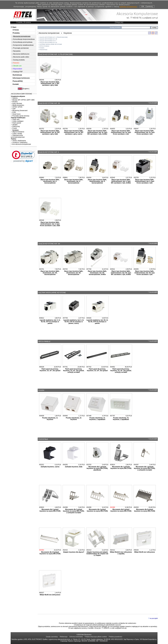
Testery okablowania (19, 141)
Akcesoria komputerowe (22, 36)
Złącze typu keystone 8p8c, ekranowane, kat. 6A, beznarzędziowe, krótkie (97, 273)
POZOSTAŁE (43, 50)
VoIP (13, 109)
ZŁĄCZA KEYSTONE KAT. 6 (48, 41)
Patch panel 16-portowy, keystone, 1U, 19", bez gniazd (97, 370)
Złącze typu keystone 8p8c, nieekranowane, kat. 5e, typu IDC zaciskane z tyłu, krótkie (97, 132)
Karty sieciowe (17, 103)
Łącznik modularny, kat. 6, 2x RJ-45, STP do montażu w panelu (50, 322)
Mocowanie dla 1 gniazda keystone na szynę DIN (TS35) (121, 468)
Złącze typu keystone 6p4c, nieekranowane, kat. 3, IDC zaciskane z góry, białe (50, 84)
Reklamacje (64, 637)
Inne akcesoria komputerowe (21, 144)
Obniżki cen (17, 66)
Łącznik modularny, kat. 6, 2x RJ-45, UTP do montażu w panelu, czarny (74, 322)
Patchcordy (16, 126)
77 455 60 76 (136, 18)
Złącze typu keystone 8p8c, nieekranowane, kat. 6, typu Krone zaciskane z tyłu (145, 181)
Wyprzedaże (18, 69)
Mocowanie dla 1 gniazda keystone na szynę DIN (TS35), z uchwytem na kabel (145, 468)
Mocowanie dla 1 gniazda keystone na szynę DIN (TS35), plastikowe (97, 468)
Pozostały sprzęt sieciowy (20, 116)
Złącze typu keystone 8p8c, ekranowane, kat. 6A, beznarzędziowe (50, 273)
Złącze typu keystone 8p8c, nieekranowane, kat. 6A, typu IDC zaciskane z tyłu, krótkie (121, 273)
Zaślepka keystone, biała (74, 467)
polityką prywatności (128, 6)
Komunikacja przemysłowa (23, 42)
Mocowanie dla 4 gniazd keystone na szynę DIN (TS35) (97, 510)
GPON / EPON (17, 107)
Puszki (14, 128)
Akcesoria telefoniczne (21, 54)
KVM (14, 112)
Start (14, 27)
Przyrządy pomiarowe (21, 48)
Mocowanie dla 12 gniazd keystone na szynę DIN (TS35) (50, 553)
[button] (23, 156)
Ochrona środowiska (76, 637)
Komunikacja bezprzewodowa (24, 39)
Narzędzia (17, 51)
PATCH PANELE (44, 46)
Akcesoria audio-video (21, 57)
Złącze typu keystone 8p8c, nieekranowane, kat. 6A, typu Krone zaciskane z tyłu (145, 273)
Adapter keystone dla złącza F (74, 552)
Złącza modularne (18, 132)
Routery (14, 102)
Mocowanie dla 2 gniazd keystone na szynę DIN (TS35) (50, 510)
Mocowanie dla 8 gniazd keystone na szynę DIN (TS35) (145, 510)
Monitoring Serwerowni (19, 111)
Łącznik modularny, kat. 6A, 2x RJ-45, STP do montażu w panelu (97, 322)
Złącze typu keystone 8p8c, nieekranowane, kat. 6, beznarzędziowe (97, 181)
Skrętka (14, 125)
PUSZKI (42, 48)
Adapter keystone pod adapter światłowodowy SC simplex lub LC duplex (97, 554)
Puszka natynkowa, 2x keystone (74, 419)
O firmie (16, 30)
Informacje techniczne (21, 78)
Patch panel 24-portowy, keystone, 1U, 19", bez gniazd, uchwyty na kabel (121, 371)
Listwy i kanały (17, 134)
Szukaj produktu (19, 60)
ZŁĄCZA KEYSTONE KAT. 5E (48, 39)
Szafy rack (15, 119)
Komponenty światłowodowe (23, 45)
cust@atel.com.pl (150, 18)
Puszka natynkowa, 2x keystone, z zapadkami (97, 419)
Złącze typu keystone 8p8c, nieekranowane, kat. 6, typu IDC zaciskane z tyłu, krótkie (121, 181)
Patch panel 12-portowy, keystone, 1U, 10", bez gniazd (50, 370)
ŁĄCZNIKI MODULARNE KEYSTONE (51, 44)
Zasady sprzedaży (52, 637)
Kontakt (16, 84)
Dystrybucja (17, 75)
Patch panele (16, 123)
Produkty (16, 33)
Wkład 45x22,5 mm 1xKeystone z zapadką (121, 553)
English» (26, 89)
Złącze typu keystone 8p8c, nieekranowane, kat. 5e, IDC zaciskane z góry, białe (50, 132)
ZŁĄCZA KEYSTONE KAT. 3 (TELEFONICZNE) (54, 37)
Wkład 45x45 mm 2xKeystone (50, 595)
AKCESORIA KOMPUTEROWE (22, 94)
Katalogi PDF (18, 72)
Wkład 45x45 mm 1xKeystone (145, 552)
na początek (153, 103)
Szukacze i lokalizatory (19, 142)
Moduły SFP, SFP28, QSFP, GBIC (23, 100)
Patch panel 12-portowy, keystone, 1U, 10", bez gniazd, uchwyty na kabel (74, 371)
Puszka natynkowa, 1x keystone (50, 419)
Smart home (16, 114)
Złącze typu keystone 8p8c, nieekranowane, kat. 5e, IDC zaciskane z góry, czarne (74, 132)
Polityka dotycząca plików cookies (96, 637)
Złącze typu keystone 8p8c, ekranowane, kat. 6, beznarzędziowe (50, 181)
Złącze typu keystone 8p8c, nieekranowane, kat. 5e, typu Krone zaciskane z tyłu (121, 132)
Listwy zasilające (17, 121)
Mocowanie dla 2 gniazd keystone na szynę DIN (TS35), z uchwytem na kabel (74, 511)
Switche (14, 98)
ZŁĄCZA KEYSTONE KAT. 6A (48, 43)
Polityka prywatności (115, 637)
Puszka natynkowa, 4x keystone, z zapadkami (121, 419)
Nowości (16, 63)
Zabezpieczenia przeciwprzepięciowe (18, 136)
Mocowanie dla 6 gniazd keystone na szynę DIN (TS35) (121, 510)
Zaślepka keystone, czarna (50, 467)
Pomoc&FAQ (18, 81)
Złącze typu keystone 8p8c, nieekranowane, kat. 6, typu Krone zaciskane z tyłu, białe (50, 224)
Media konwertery (18, 105)
